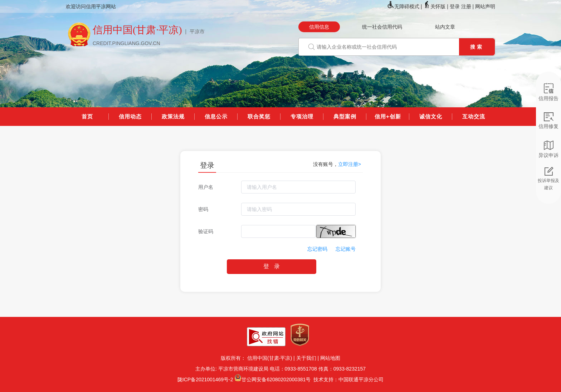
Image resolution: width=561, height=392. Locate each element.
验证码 (206, 231)
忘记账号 (346, 249)
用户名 (206, 187)
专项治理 (302, 116)
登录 (455, 6)
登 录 (271, 266)
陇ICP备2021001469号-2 (205, 379)
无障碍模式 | (405, 6)
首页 (87, 116)
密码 (203, 209)
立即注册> (350, 164)
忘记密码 (317, 249)
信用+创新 (388, 116)
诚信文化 (431, 116)
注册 (466, 6)
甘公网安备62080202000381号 (276, 379)
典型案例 (345, 116)
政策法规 (173, 116)
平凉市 (197, 31)
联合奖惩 (259, 116)
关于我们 (306, 358)
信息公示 (216, 116)
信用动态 (130, 116)
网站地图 (330, 358)
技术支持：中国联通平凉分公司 (347, 379)
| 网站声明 (484, 6)
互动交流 (474, 116)
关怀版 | (436, 6)
